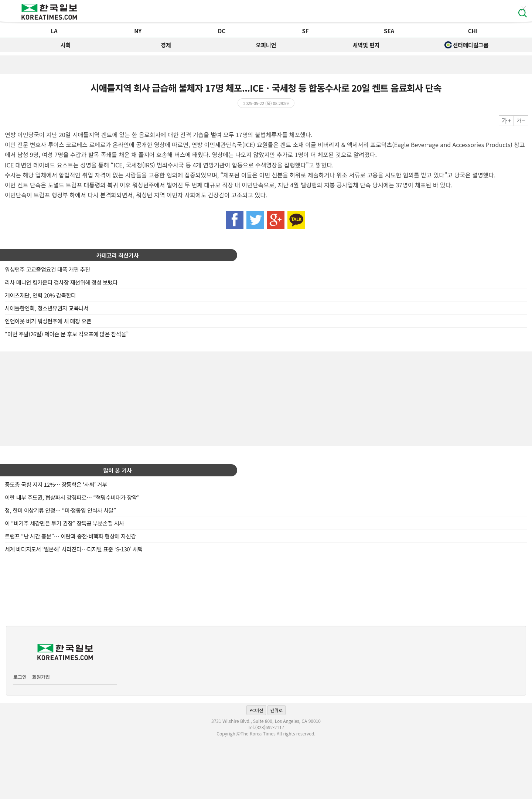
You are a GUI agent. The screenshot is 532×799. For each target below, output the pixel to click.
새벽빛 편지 (366, 45)
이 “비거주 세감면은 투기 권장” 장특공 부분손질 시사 (64, 523)
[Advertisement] (266, 398)
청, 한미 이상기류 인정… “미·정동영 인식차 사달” (60, 510)
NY (138, 31)
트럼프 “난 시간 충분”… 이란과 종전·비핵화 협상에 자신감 (70, 536)
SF (305, 31)
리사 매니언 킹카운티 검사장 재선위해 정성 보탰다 (61, 282)
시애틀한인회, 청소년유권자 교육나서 (47, 308)
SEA (389, 31)
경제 (166, 45)
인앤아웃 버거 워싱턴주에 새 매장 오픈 (48, 321)
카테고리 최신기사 (118, 255)
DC (222, 31)
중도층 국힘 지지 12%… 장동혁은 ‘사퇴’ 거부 (56, 484)
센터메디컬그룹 (467, 45)
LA (54, 31)
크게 (506, 121)
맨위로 (277, 710)
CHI (473, 31)
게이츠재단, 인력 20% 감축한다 (40, 295)
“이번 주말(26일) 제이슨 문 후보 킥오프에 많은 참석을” (67, 334)
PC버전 (256, 710)
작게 (521, 121)
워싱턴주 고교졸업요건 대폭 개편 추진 (47, 269)
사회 (66, 45)
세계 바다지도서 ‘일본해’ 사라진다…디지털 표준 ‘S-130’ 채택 (74, 549)
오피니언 (266, 45)
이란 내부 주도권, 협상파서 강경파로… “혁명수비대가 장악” (72, 497)
